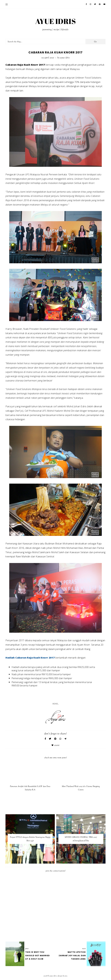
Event (57, 745)
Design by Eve (62, 976)
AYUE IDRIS (55, 21)
